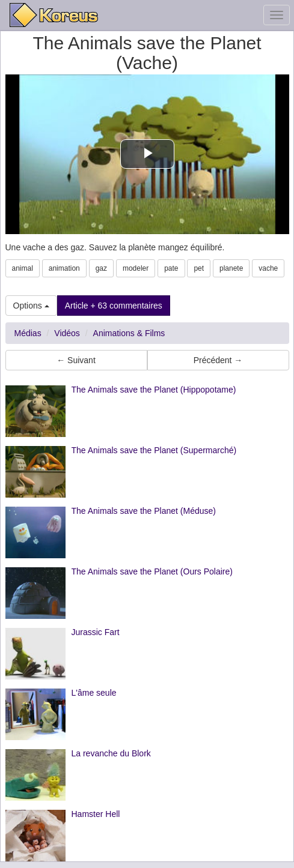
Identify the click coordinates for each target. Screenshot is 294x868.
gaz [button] (101, 268)
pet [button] (199, 268)
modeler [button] (136, 268)
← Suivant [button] (76, 360)
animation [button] (64, 268)
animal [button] (23, 268)
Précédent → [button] (218, 360)
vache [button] (268, 268)
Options (31, 306)
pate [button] (171, 268)
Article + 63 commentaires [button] (114, 306)
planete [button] (231, 268)
